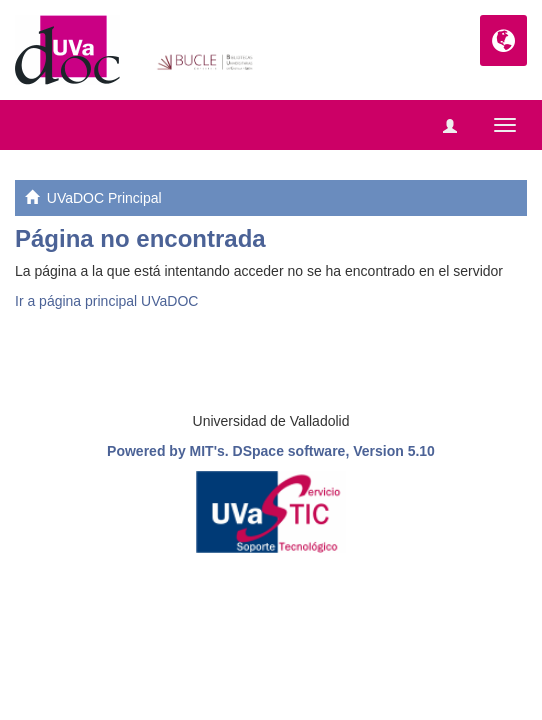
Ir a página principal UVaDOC (106, 301)
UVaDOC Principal (104, 198)
